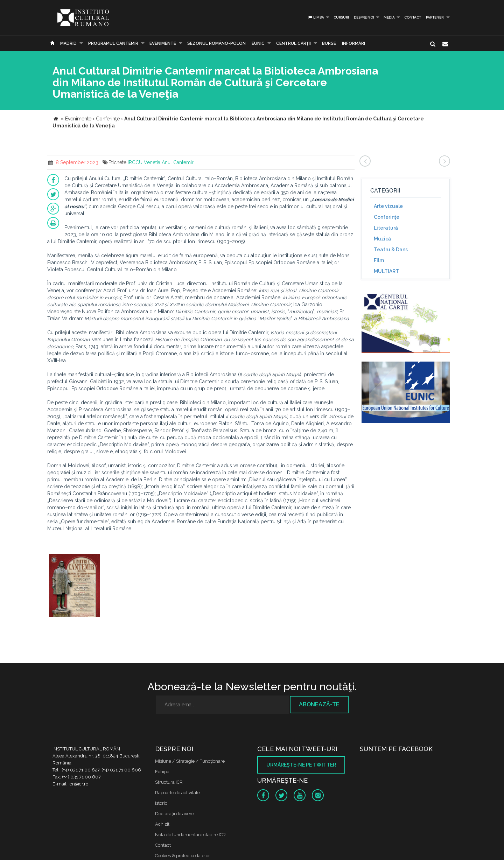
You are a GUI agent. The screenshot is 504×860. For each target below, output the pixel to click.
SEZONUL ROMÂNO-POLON (216, 43)
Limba (316, 17)
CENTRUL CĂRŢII (293, 43)
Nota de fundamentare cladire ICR (190, 835)
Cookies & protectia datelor (183, 856)
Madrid (68, 43)
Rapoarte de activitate (177, 793)
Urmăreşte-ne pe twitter (301, 765)
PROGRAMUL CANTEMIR (113, 43)
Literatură (386, 228)
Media (389, 17)
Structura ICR (169, 782)
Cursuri (341, 17)
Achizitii (163, 824)
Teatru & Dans (391, 250)
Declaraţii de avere (174, 814)
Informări (353, 43)
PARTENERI (435, 17)
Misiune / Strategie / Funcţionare (190, 761)
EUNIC (258, 43)
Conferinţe (387, 217)
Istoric (161, 803)
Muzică (382, 239)
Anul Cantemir (178, 162)
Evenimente (163, 43)
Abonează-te (319, 704)
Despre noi (364, 17)
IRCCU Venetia (144, 162)
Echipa (162, 772)
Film (379, 260)
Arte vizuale (388, 206)
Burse (329, 43)
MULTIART (386, 271)
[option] (74, 586)
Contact (413, 17)
